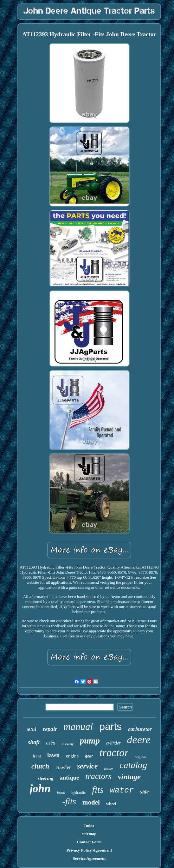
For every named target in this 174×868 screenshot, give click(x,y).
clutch (40, 766)
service (87, 766)
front (37, 756)
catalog (133, 765)
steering (45, 778)
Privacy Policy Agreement (89, 850)
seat (32, 729)
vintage (129, 777)
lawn (53, 755)
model (91, 802)
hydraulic (78, 793)
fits (98, 790)
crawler (63, 767)
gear (89, 756)
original (140, 757)
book (61, 792)
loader (109, 769)
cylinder (113, 743)
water (122, 790)
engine (72, 756)
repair (50, 729)
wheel (111, 804)
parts (110, 726)
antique (69, 778)
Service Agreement (89, 858)
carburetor (140, 729)
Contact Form (89, 842)
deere (139, 740)
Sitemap (89, 834)
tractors (99, 776)
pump (90, 741)
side (144, 792)
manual (78, 727)
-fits (69, 801)
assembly (67, 744)
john (40, 789)
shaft (34, 742)
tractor (114, 753)
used (51, 743)
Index (89, 826)
